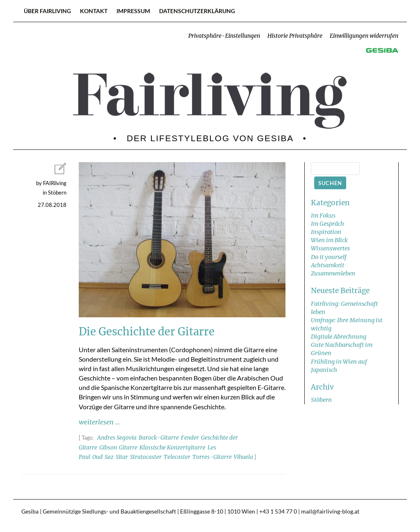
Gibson (108, 448)
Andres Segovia (117, 438)
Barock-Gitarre (159, 438)
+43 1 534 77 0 (278, 511)
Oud (97, 457)
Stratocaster (146, 457)
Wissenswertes (330, 248)
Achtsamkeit (328, 265)
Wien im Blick (329, 240)
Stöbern (321, 400)
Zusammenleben (333, 273)
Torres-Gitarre (212, 457)
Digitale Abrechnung (339, 337)
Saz (109, 457)
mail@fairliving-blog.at (330, 511)
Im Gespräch (328, 224)
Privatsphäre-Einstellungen (224, 36)
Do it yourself (329, 257)
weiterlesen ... (99, 422)
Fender (190, 438)
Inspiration (326, 232)
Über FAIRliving (47, 11)
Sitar (122, 457)
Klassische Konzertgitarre (172, 448)
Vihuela (243, 457)
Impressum (133, 11)
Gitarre (128, 448)
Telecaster (177, 457)
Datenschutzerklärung (197, 11)
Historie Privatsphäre (295, 36)
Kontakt (94, 11)
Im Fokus (323, 216)
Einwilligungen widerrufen (364, 36)
